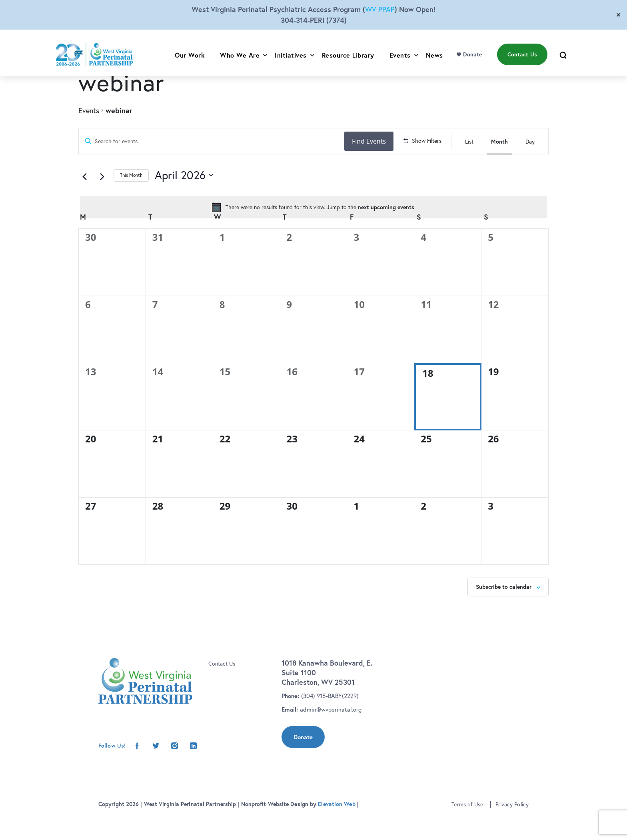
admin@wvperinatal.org (331, 733)
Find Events (371, 141)
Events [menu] (400, 61)
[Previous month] (87, 199)
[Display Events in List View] (469, 141)
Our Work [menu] (190, 61)
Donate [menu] (473, 60)
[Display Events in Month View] (499, 141)
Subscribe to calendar (504, 610)
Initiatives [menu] (291, 61)
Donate (303, 760)
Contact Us (222, 687)
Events (89, 111)
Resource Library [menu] (348, 61)
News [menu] (434, 61)
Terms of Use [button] (467, 828)
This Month (131, 199)
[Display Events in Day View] (530, 141)
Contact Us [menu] (522, 60)
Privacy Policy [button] (512, 828)
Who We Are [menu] (240, 61)
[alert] (313, 231)
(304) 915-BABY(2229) (330, 719)
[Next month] (105, 199)
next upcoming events (386, 230)
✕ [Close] (618, 15)
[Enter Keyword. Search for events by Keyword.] (213, 141)
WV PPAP (380, 9)
